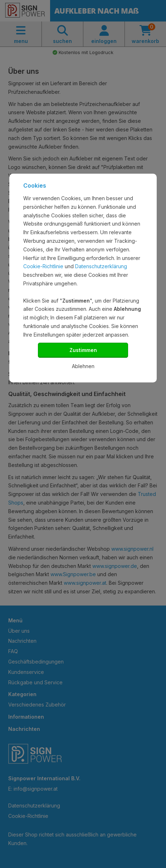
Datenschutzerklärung (101, 266)
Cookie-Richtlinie (43, 266)
